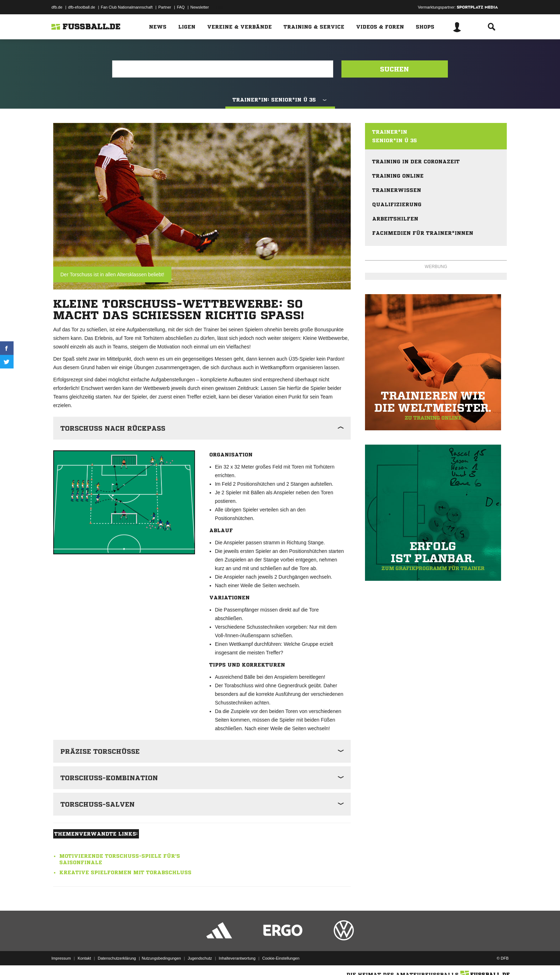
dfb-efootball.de (82, 7)
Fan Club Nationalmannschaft (127, 7)
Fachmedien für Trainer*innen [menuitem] (423, 233)
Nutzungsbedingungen (161, 958)
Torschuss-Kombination (109, 778)
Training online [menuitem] (398, 176)
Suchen (394, 69)
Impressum (61, 958)
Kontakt (84, 958)
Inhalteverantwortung (237, 958)
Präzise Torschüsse (100, 751)
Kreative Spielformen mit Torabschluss (125, 872)
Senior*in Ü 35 (394, 140)
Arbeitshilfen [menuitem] (395, 219)
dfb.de (57, 7)
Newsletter (200, 7)
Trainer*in (390, 132)
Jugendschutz (200, 958)
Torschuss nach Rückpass (113, 428)
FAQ (181, 7)
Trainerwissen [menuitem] (397, 190)
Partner (165, 7)
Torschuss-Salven (97, 804)
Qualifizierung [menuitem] (397, 204)
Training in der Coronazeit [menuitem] (416, 162)
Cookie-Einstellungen (281, 958)
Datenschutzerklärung (117, 958)
